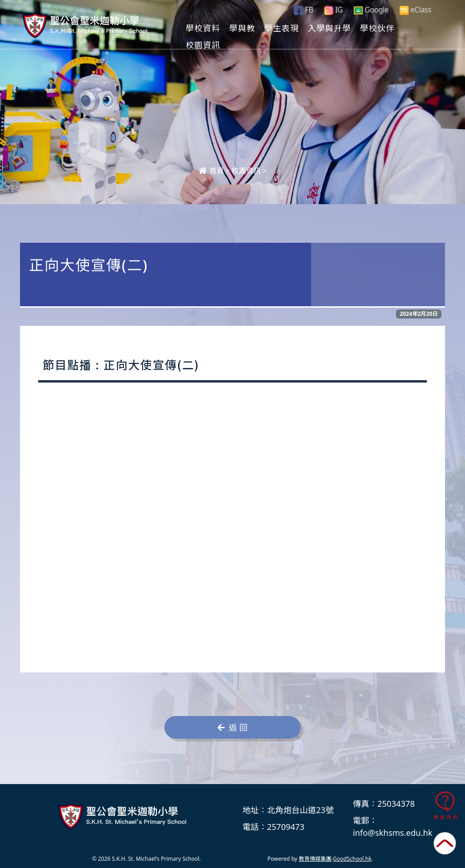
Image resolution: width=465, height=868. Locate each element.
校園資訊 (246, 171)
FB (303, 10)
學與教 (279, 28)
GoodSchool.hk (352, 859)
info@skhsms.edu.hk (393, 833)
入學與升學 (367, 28)
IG (334, 10)
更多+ (411, 28)
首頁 (211, 171)
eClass (416, 10)
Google (371, 10)
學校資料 (240, 28)
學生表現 (319, 28)
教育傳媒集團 (315, 859)
